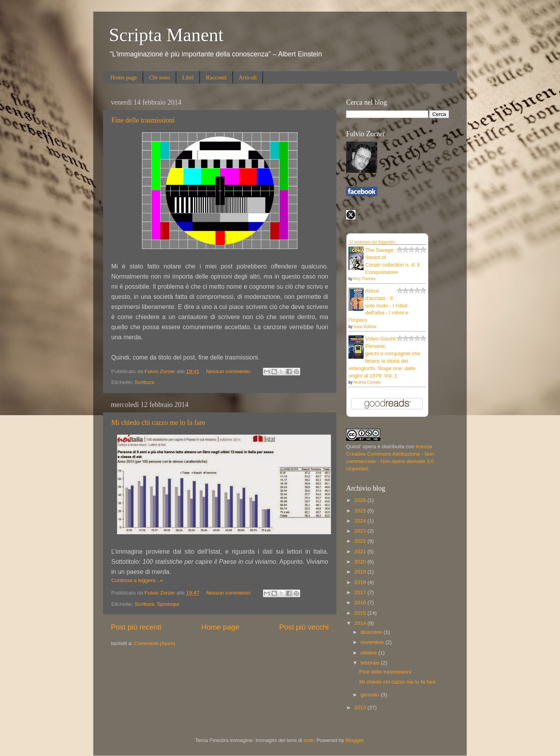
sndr (309, 740)
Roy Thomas (365, 279)
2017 (361, 592)
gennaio (371, 695)
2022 (361, 541)
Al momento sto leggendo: (372, 242)
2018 (361, 582)
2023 (361, 531)
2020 (361, 562)
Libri (188, 77)
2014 (361, 623)
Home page (124, 77)
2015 (361, 613)
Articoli (248, 77)
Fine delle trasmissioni (143, 120)
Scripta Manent (166, 35)
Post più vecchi (304, 627)
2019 (361, 572)
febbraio (371, 663)
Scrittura (144, 382)
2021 (361, 552)
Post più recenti (136, 627)
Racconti (216, 77)
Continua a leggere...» (137, 580)
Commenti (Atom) (155, 643)
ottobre (369, 653)
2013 (361, 708)
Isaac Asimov (365, 327)
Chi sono (159, 77)
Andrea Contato (367, 382)
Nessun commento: (229, 371)
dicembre (372, 632)
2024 (361, 521)
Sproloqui (168, 604)
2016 (361, 603)
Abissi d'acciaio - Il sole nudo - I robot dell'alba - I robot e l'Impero (378, 306)
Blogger (355, 740)
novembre (373, 642)
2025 (361, 511)
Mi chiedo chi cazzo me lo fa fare (158, 423)
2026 (361, 500)
